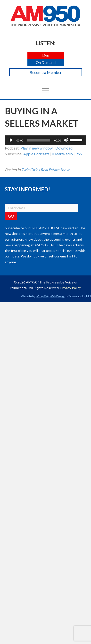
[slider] (39, 140)
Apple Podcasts (36, 154)
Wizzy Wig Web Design (50, 296)
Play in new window (37, 148)
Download (64, 148)
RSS (79, 154)
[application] (45, 140)
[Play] (11, 140)
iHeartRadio (62, 154)
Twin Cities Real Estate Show (45, 170)
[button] (46, 56)
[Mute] (66, 140)
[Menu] (46, 90)
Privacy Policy (70, 288)
